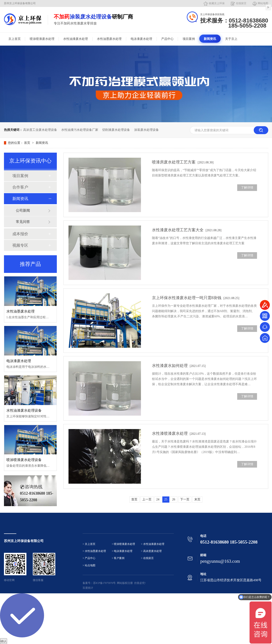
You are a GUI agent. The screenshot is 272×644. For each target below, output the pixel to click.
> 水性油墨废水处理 (94, 551)
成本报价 (20, 234)
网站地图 (263, 3)
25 (166, 499)
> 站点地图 (89, 565)
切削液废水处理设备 (116, 130)
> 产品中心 (89, 558)
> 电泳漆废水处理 (122, 551)
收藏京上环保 (217, 3)
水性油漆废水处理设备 (24, 410)
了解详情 (247, 188)
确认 (4, 641)
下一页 (185, 499)
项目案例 (189, 39)
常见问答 (23, 222)
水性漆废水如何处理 (179, 366)
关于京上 (231, 39)
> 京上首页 (89, 544)
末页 (197, 499)
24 (158, 499)
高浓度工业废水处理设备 (40, 130)
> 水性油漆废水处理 (153, 544)
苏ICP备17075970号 (104, 583)
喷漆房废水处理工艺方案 (183, 162)
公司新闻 (23, 210)
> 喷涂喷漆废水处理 (124, 544)
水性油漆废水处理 (76, 39)
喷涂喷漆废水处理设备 (24, 460)
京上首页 (15, 39)
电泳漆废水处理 (141, 39)
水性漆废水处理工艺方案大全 (187, 230)
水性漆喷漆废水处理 (179, 433)
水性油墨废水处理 (109, 39)
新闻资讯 (210, 39)
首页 (28, 143)
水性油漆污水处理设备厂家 (80, 130)
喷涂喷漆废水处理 (42, 39)
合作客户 (20, 187)
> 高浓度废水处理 (151, 551)
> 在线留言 (147, 558)
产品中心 (167, 39)
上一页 (147, 499)
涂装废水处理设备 (146, 130)
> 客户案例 (118, 558)
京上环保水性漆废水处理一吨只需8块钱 (196, 298)
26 (174, 499)
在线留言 (241, 3)
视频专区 (20, 245)
